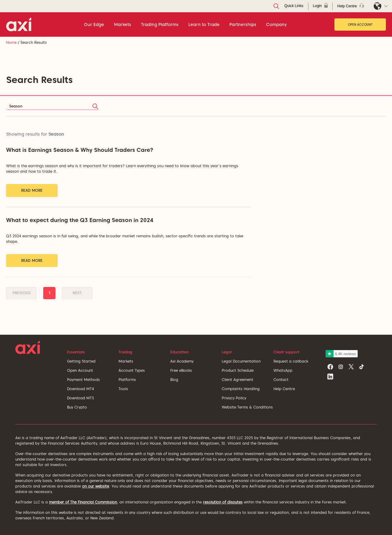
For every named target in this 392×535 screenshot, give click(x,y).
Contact (281, 380)
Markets (126, 361)
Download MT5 (81, 398)
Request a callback (291, 361)
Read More (32, 190)
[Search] (53, 106)
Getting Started (81, 361)
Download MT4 (81, 389)
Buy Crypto (77, 407)
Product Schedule (238, 370)
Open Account (360, 24)
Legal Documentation (241, 361)
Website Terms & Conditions (247, 407)
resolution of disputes (223, 502)
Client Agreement (237, 380)
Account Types (132, 370)
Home (11, 42)
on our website (96, 486)
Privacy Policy (234, 398)
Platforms (127, 380)
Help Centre (284, 389)
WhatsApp (283, 370)
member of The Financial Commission (83, 502)
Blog (174, 380)
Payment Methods (83, 380)
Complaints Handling (241, 389)
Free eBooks (181, 370)
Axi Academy (182, 361)
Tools (123, 389)
